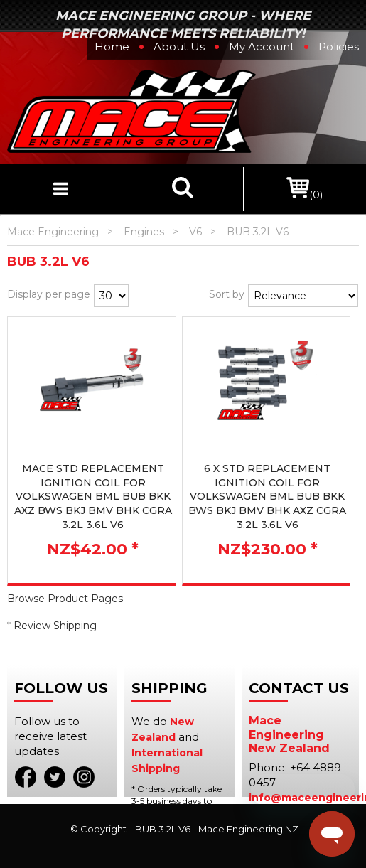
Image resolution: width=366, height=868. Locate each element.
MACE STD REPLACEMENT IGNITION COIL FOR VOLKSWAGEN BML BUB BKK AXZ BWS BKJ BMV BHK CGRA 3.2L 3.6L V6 (93, 496)
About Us (179, 47)
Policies (339, 47)
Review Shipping (55, 626)
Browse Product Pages (65, 599)
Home (112, 47)
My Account (262, 47)
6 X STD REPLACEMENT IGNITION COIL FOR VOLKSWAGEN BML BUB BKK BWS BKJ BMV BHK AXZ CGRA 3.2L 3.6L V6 (267, 496)
